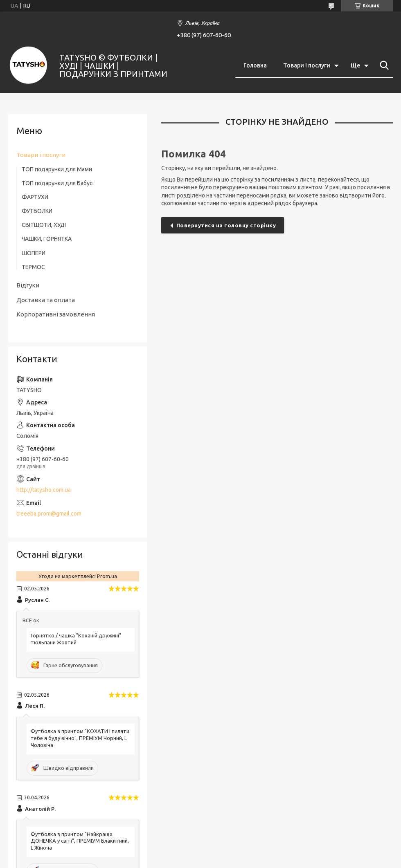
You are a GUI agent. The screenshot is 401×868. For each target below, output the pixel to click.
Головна (255, 65)
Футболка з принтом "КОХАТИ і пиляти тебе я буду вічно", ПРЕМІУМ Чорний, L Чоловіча (80, 738)
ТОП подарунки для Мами (57, 169)
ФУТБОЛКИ (37, 211)
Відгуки (28, 285)
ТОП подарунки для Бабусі (58, 183)
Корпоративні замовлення (56, 314)
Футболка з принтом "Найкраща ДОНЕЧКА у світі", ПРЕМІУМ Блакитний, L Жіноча (80, 841)
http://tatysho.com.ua (44, 490)
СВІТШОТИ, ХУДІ (44, 225)
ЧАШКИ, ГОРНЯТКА (47, 239)
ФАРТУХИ (35, 197)
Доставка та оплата (46, 300)
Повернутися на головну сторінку (226, 225)
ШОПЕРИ (34, 253)
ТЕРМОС (33, 267)
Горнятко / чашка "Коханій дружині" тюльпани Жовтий (76, 639)
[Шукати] (383, 65)
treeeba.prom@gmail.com (49, 514)
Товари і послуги (307, 65)
